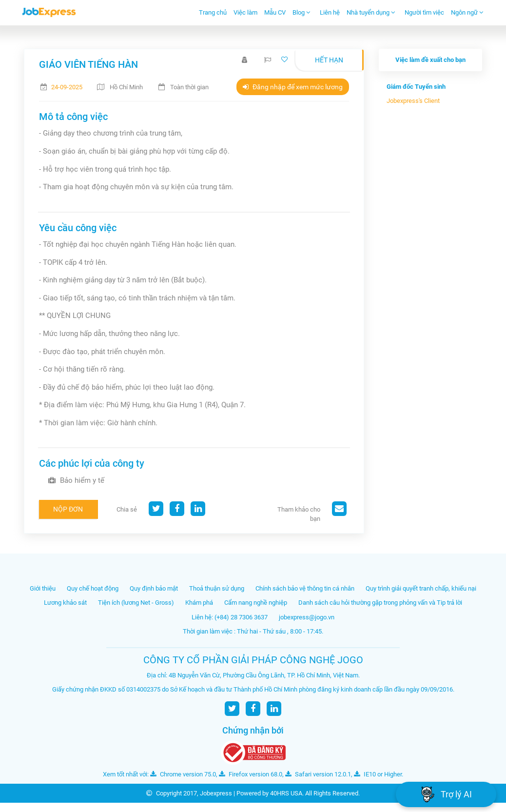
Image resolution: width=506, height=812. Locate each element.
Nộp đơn (68, 509)
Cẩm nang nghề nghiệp (256, 603)
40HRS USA (286, 793)
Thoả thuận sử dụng (217, 588)
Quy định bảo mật (154, 588)
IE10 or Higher (378, 774)
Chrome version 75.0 (183, 774)
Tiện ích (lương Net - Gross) (136, 603)
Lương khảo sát (65, 603)
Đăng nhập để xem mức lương (293, 87)
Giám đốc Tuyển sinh (416, 87)
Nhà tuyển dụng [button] (371, 12)
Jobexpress (216, 793)
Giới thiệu (43, 588)
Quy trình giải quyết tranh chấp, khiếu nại (421, 588)
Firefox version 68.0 (251, 774)
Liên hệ (330, 12)
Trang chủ (213, 12)
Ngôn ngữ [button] (467, 12)
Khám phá (199, 603)
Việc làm (245, 12)
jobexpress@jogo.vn (307, 617)
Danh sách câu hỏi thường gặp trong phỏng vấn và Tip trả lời (380, 603)
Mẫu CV (275, 12)
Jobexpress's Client (413, 101)
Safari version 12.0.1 (318, 774)
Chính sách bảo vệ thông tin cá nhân (305, 588)
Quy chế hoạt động (93, 588)
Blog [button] (302, 12)
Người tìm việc (424, 12)
